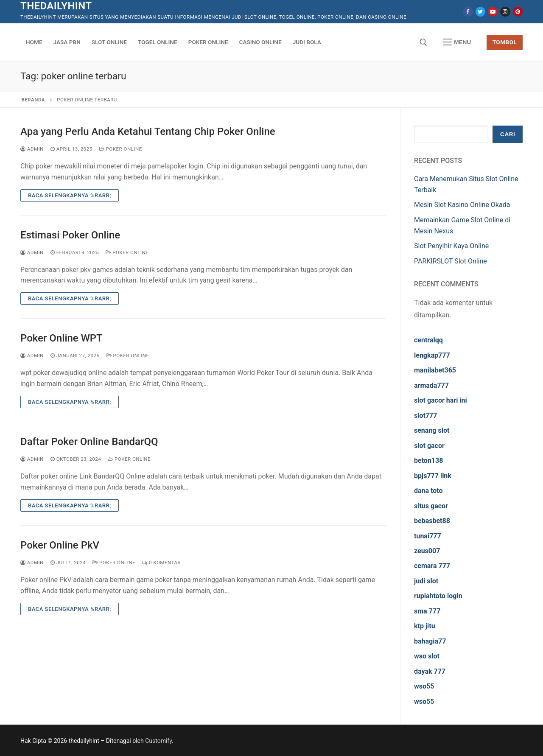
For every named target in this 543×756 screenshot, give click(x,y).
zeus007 (427, 551)
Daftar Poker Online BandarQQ (89, 442)
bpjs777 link (433, 476)
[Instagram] (505, 12)
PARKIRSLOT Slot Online (451, 261)
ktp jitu (425, 626)
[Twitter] (480, 12)
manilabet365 (435, 370)
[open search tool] (423, 42)
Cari (508, 134)
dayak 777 (430, 671)
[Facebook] (468, 12)
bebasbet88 (432, 521)
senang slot (432, 430)
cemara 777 (432, 566)
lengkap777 (432, 355)
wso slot (427, 656)
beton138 (428, 461)
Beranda (33, 100)
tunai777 (428, 536)
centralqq (428, 340)
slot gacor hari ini (441, 400)
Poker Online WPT (62, 338)
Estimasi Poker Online (70, 235)
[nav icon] (457, 42)
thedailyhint (56, 6)
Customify (158, 741)
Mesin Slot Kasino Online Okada (462, 205)
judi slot (426, 581)
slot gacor (429, 446)
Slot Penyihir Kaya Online (451, 246)
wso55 (424, 686)
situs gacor (431, 506)
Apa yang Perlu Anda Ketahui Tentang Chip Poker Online (148, 132)
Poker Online (121, 149)
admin (32, 149)
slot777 (425, 416)
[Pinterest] (518, 12)
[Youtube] (493, 12)
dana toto (428, 491)
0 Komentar (161, 563)
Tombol (505, 42)
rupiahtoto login (438, 596)
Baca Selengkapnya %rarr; (70, 195)
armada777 (431, 385)
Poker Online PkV (60, 545)
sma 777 (427, 611)
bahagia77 (430, 641)
